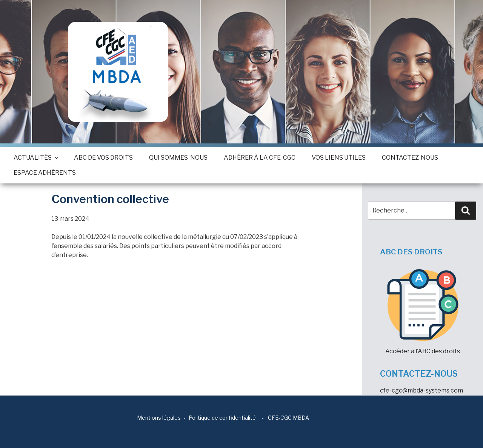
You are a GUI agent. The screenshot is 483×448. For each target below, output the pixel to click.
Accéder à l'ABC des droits (423, 312)
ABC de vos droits (103, 158)
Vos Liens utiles (339, 158)
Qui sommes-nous (178, 158)
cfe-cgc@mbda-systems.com (421, 390)
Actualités (36, 158)
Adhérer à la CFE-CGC (260, 158)
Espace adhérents (45, 173)
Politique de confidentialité (222, 418)
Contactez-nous (410, 158)
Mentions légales (159, 418)
